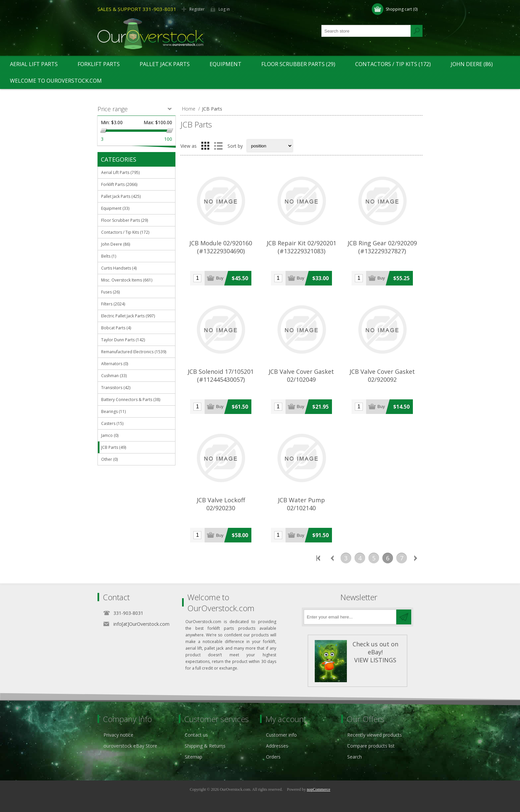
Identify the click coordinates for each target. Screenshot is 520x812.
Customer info (281, 735)
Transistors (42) (116, 388)
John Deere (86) (472, 64)
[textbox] (366, 31)
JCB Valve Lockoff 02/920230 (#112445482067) (221, 508)
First (318, 558)
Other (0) (109, 459)
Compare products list (371, 746)
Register (197, 9)
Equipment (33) (115, 208)
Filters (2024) (113, 304)
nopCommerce (319, 789)
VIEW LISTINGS (375, 660)
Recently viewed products (375, 735)
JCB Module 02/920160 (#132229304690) (221, 247)
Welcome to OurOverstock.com (56, 81)
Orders (273, 757)
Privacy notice (118, 735)
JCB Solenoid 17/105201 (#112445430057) (221, 375)
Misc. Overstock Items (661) (127, 280)
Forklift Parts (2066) (119, 184)
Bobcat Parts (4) (116, 328)
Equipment (226, 64)
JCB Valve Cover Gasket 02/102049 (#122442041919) (301, 379)
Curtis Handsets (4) (119, 268)
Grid (205, 146)
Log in (224, 9)
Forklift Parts (99, 64)
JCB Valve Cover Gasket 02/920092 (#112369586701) (382, 379)
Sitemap (194, 757)
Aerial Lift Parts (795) (120, 172)
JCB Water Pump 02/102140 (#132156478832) (301, 508)
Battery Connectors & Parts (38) (131, 400)
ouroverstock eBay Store (130, 746)
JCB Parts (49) (114, 447)
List (218, 146)
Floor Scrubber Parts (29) (298, 64)
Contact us (196, 735)
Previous (332, 558)
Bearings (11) (113, 411)
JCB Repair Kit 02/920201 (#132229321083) (301, 247)
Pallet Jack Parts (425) (121, 196)
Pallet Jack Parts (165, 64)
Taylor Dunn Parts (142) (123, 340)
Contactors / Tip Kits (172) (393, 64)
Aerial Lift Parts (34, 64)
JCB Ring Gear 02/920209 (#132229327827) (382, 247)
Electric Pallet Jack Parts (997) (128, 316)
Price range (113, 109)
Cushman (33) (114, 376)
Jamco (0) (110, 435)
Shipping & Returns (205, 746)
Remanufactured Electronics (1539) (134, 352)
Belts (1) (109, 256)
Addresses (277, 746)
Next (416, 558)
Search (355, 757)
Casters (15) (112, 423)
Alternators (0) (115, 364)
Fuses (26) (110, 292)
